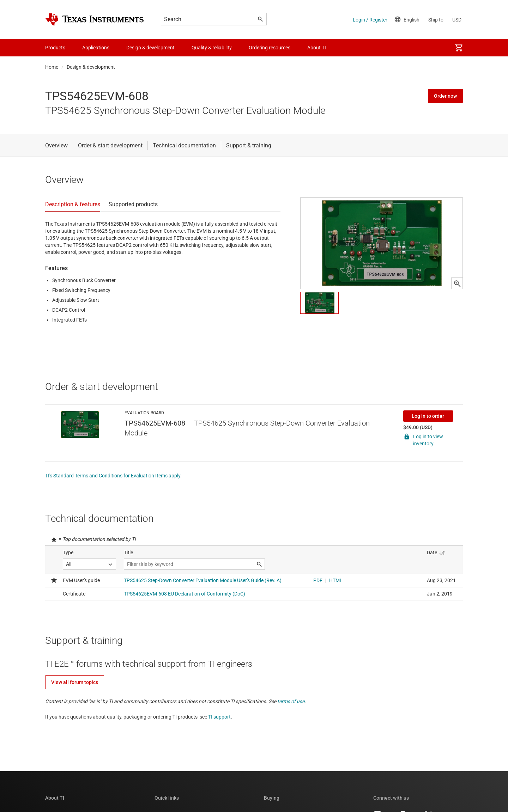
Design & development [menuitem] (150, 48)
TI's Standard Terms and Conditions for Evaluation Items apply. (113, 476)
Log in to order (428, 416)
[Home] (95, 19)
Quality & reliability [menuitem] (212, 48)
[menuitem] (459, 48)
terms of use (291, 701)
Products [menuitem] (55, 48)
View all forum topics (75, 682)
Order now (445, 96)
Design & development (91, 67)
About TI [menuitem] (317, 48)
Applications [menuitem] (96, 48)
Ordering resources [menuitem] (270, 48)
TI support (219, 717)
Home (52, 67)
